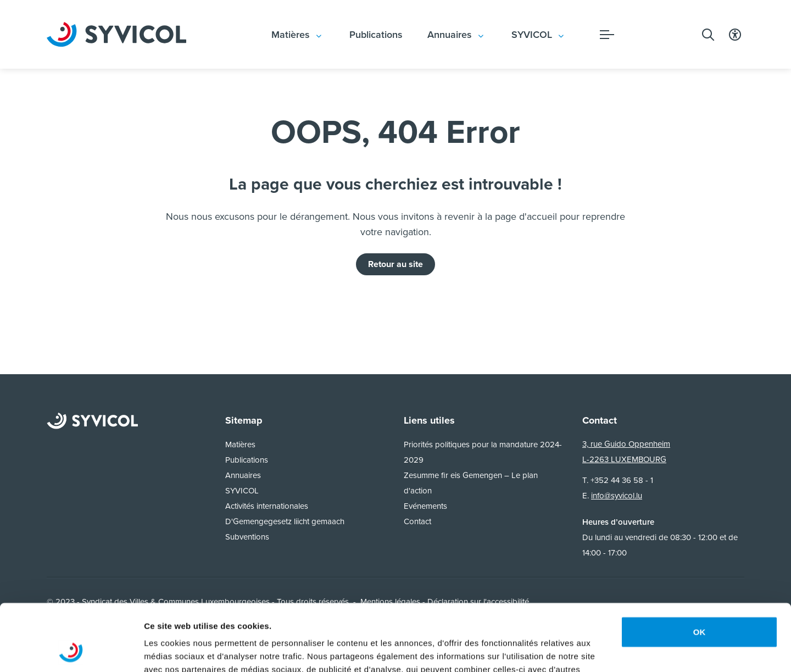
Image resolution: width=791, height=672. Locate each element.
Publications (376, 35)
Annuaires (450, 35)
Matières (291, 35)
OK (700, 570)
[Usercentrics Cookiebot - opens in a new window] (71, 651)
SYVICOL (532, 35)
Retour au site (396, 264)
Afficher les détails (181, 650)
